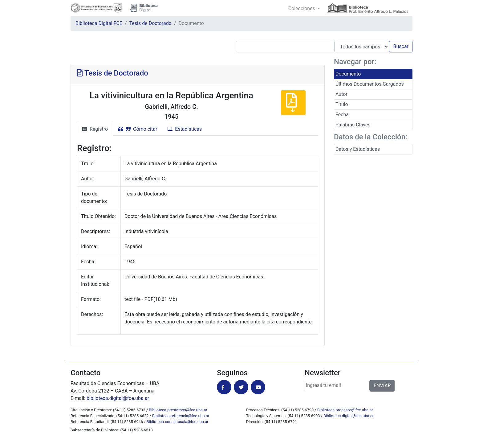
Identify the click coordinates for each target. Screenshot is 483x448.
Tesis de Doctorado (150, 23)
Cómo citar (138, 129)
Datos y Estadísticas (358, 149)
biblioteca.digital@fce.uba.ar (118, 398)
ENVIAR (382, 386)
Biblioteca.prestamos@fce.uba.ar (178, 410)
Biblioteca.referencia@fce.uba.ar (181, 416)
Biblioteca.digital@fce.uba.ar (349, 416)
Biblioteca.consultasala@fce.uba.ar (178, 422)
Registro (95, 129)
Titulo (342, 104)
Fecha (342, 115)
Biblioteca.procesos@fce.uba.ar (345, 410)
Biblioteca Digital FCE (99, 23)
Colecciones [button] (302, 8)
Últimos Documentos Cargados (370, 84)
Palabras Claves (353, 125)
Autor (341, 94)
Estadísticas (185, 129)
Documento (348, 74)
